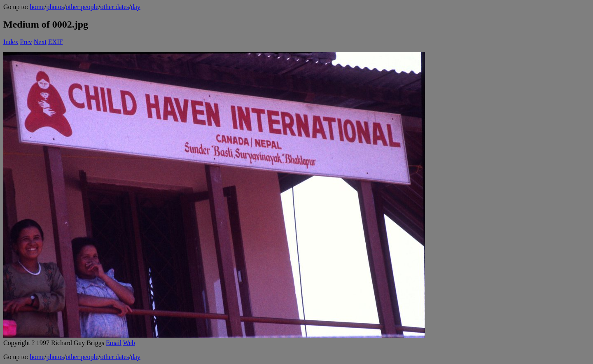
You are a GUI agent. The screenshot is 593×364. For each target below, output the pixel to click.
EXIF (56, 42)
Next (40, 42)
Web (129, 343)
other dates (115, 7)
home (37, 7)
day (136, 7)
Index (11, 42)
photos (55, 7)
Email (114, 343)
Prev (26, 42)
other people (82, 7)
